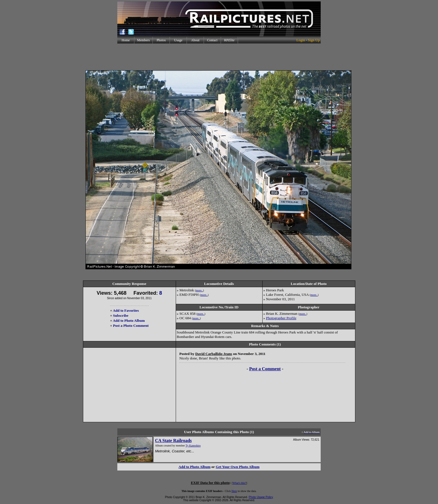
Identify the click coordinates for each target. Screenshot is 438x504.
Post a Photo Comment (131, 326)
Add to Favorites (126, 310)
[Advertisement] (219, 57)
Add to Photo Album (129, 321)
